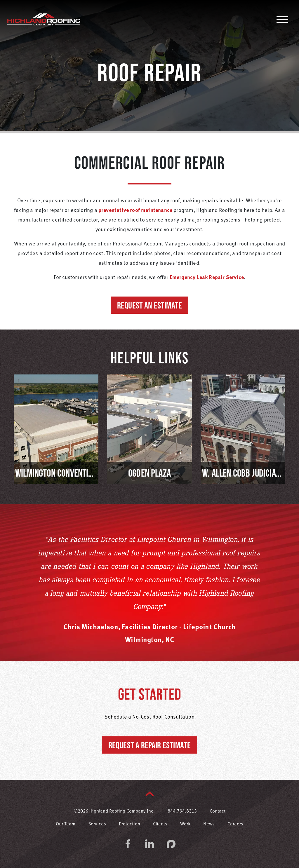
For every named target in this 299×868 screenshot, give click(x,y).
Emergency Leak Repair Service (207, 278)
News (209, 824)
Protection (129, 824)
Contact (218, 811)
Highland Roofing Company (44, 19)
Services (97, 824)
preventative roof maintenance (135, 210)
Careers (235, 824)
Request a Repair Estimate (150, 745)
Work (185, 824)
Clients (160, 824)
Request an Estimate (149, 305)
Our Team (66, 824)
